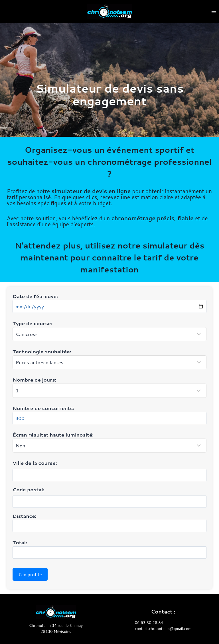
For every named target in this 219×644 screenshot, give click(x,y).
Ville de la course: (35, 463)
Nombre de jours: (109, 387)
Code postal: (29, 489)
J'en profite (30, 574)
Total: (109, 549)
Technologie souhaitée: (109, 359)
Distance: (109, 522)
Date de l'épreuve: (109, 303)
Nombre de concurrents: (109, 414)
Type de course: (109, 330)
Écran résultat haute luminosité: (109, 442)
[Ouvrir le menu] (214, 11)
